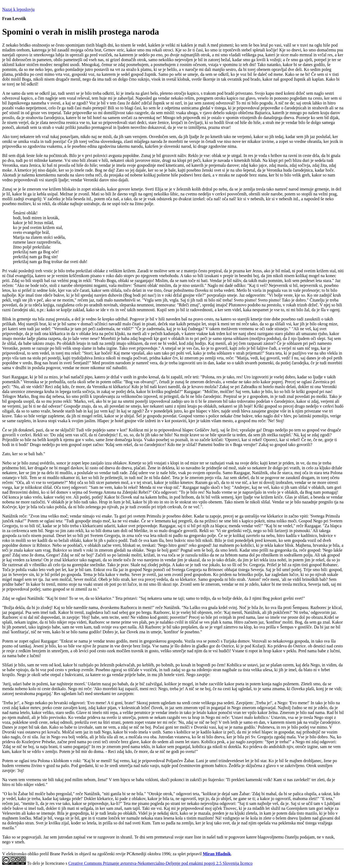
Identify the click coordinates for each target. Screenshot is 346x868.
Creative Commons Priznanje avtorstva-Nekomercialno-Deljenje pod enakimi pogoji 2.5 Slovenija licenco (161, 863)
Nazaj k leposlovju (18, 9)
